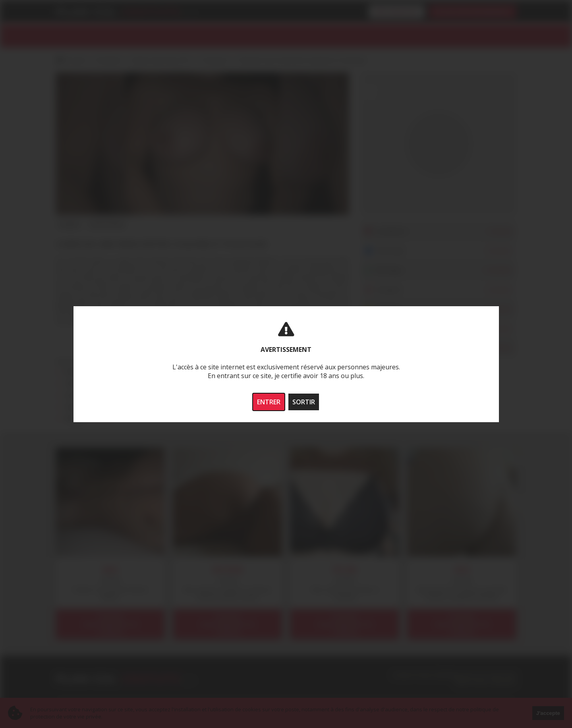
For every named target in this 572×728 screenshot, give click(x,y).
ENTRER (269, 402)
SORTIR (304, 402)
